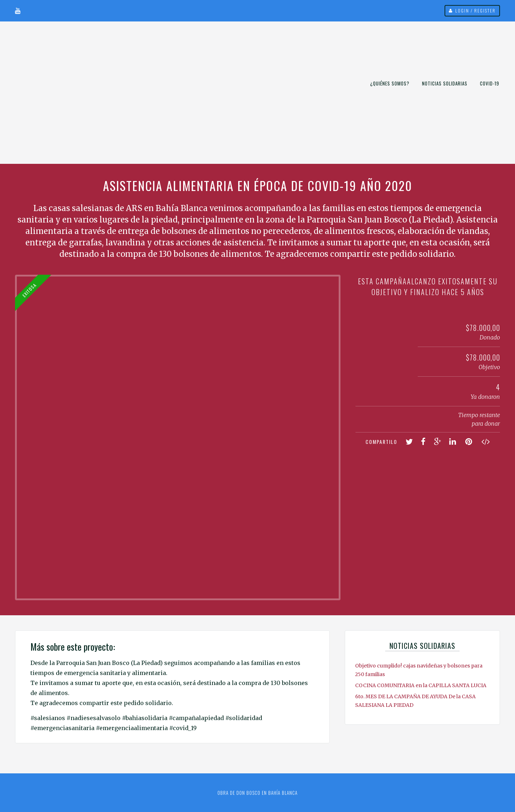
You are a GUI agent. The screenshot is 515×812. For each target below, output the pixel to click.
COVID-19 (490, 83)
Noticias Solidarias (445, 83)
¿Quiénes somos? (390, 83)
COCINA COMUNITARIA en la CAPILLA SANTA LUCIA (421, 685)
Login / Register (475, 11)
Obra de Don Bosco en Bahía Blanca (257, 793)
